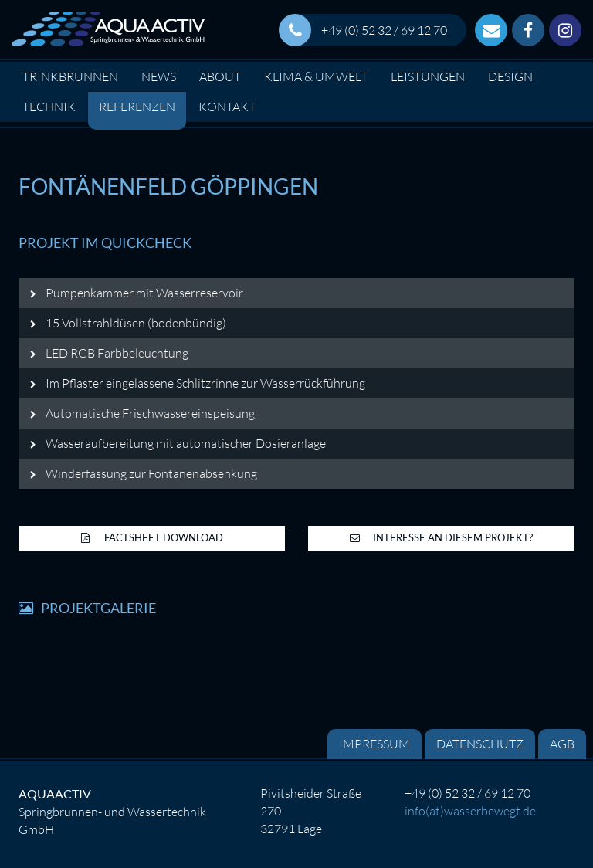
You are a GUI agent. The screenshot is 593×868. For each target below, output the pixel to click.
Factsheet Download (152, 537)
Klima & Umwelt (316, 76)
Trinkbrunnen (70, 76)
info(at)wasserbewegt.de (470, 811)
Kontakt (227, 107)
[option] (296, 125)
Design (510, 76)
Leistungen (428, 76)
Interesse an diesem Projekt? (441, 537)
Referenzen (137, 107)
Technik (49, 107)
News (159, 76)
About (220, 76)
